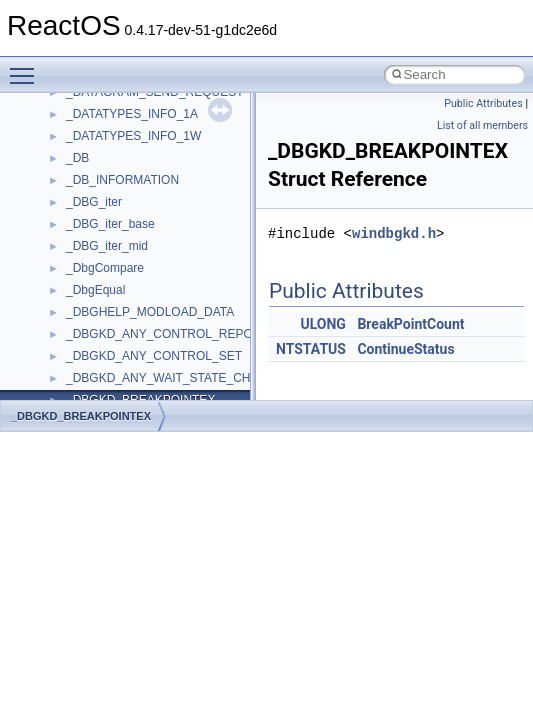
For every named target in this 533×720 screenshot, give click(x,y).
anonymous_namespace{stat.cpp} (156, 182)
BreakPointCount (410, 324)
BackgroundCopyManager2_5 (145, 358)
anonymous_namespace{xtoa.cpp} (158, 270)
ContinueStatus (405, 349)
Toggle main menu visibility (27, 67)
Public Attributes (483, 103)
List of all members (482, 125)
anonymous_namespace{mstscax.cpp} (168, 94)
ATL (76, 292)
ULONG (322, 324)
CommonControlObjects (130, 380)
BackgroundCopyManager (135, 314)
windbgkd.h (394, 233)
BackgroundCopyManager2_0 (145, 336)
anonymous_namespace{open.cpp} (160, 116)
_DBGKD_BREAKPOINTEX (81, 416)
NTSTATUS (311, 349)
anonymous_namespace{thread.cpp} (163, 204)
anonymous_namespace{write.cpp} (159, 248)
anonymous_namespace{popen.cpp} (163, 138)
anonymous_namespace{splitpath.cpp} (169, 160)
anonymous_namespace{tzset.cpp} (159, 226)
